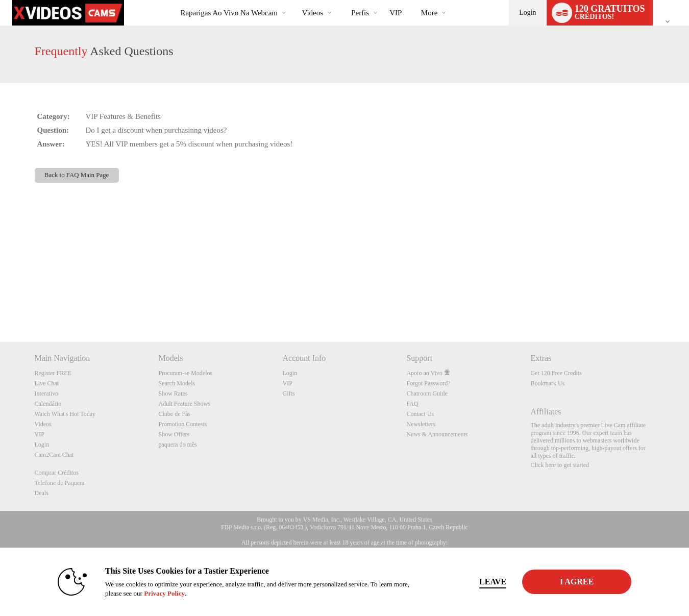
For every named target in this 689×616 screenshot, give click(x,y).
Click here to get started (560, 465)
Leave (487, 582)
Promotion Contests (182, 424)
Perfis (360, 13)
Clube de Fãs (174, 414)
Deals (42, 493)
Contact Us (420, 414)
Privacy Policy (159, 593)
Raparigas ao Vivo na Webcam (229, 13)
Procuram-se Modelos (185, 373)
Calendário (48, 404)
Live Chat (47, 383)
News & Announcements (437, 434)
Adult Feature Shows (184, 404)
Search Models (177, 383)
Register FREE (53, 373)
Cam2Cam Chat (54, 455)
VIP (396, 13)
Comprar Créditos (57, 473)
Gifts (288, 393)
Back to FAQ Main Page (77, 175)
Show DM (0, 304)
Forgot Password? (428, 383)
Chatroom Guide (427, 393)
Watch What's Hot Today (65, 414)
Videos (313, 13)
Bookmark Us (547, 383)
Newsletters (421, 424)
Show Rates (173, 393)
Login (527, 13)
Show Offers (174, 434)
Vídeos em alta (293, 0)
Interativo (47, 393)
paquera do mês (177, 445)
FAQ (412, 404)
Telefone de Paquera (60, 483)
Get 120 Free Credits (556, 373)
